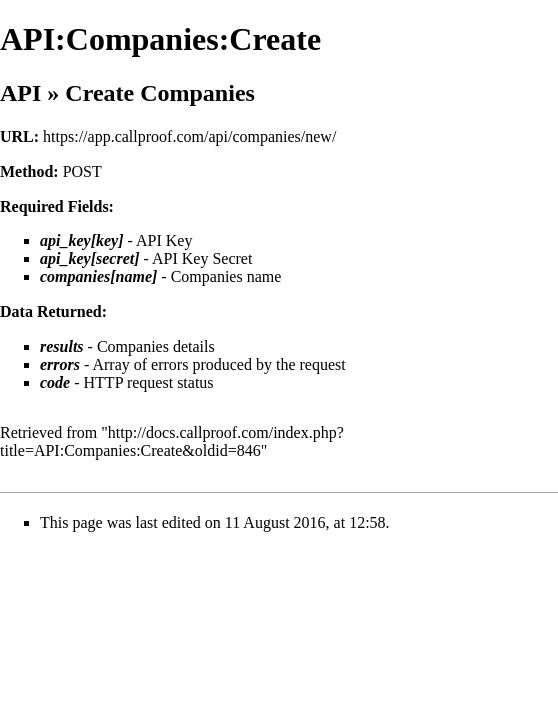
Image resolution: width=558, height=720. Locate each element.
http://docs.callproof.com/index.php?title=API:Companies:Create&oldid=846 (172, 441)
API (20, 93)
